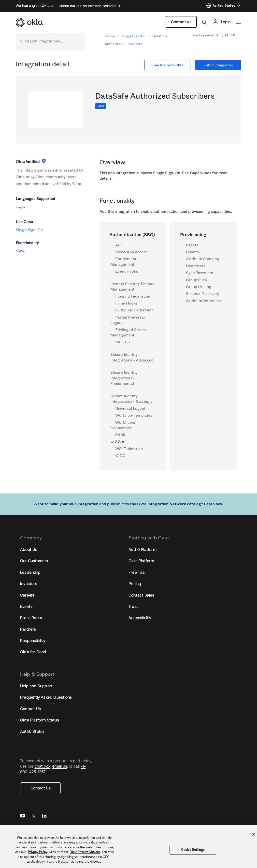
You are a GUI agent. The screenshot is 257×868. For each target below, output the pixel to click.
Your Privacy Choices (85, 852)
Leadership (30, 572)
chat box (43, 766)
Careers (27, 595)
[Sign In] (221, 22)
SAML (121, 435)
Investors (29, 584)
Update (193, 252)
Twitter (33, 817)
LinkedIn (44, 817)
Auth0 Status (32, 731)
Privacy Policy (37, 852)
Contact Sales (141, 595)
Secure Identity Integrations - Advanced (132, 357)
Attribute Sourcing (202, 259)
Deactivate (196, 266)
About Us (29, 549)
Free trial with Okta (168, 65)
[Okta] (29, 23)
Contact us (181, 22)
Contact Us (41, 788)
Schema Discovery (203, 294)
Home (110, 36)
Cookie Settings (193, 850)
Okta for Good (33, 652)
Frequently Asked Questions (46, 697)
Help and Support (36, 686)
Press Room (31, 618)
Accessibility (140, 618)
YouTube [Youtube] (23, 817)
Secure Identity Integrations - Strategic (131, 399)
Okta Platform (141, 561)
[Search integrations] (50, 41)
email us (60, 766)
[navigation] (239, 22)
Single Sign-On (133, 36)
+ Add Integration (218, 65)
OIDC (120, 456)
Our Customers (34, 561)
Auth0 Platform (143, 549)
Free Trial (137, 572)
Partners (28, 629)
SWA (101, 106)
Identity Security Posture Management (133, 287)
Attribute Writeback (204, 301)
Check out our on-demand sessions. (88, 6)
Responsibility (33, 641)
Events (26, 606)
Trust (133, 606)
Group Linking (199, 287)
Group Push (196, 280)
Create (192, 245)
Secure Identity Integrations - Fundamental (124, 378)
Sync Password (200, 273)
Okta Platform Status (40, 720)
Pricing (135, 584)
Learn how (214, 504)
